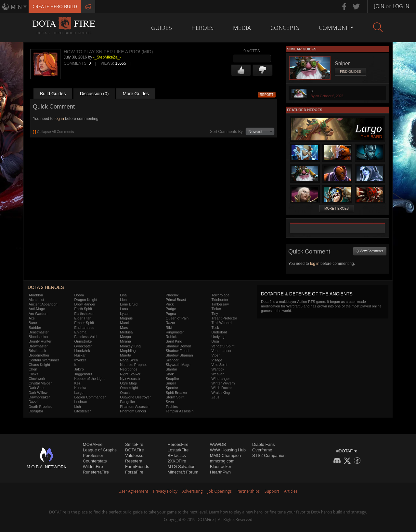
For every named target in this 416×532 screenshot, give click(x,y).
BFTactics (176, 455)
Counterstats (95, 461)
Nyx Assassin (130, 379)
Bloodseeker (39, 337)
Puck (170, 304)
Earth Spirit (83, 309)
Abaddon (36, 295)
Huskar (80, 355)
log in (59, 119)
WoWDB (218, 444)
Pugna (171, 314)
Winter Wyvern (223, 383)
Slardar (171, 369)
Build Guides (53, 94)
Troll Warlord (221, 323)
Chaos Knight (39, 365)
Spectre (172, 388)
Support (272, 491)
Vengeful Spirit (223, 346)
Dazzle (34, 402)
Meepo (125, 337)
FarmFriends (137, 467)
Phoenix (172, 295)
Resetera (134, 461)
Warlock (218, 369)
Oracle (125, 393)
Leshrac (81, 402)
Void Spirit (219, 365)
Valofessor (135, 455)
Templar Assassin (180, 411)
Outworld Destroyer (135, 397)
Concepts (285, 28)
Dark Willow (38, 393)
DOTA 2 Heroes (46, 287)
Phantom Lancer (133, 411)
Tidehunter (220, 300)
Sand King (174, 341)
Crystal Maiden (40, 383)
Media (242, 28)
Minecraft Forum (183, 472)
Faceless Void (85, 337)
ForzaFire (134, 472)
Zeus (215, 397)
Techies (172, 407)
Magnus (126, 318)
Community (336, 28)
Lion (123, 300)
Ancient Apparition (43, 304)
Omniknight (129, 388)
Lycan (125, 314)
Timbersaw (220, 304)
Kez (78, 383)
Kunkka (80, 388)
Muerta (125, 355)
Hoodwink (82, 351)
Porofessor (93, 455)
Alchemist (36, 300)
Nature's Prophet (133, 365)
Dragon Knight (86, 300)
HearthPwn (220, 472)
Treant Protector (224, 318)
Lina (123, 295)
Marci (124, 323)
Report (267, 95)
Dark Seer (37, 388)
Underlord (219, 332)
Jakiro (79, 369)
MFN (16, 7)
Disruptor (36, 411)
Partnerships (248, 491)
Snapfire (172, 379)
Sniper (171, 383)
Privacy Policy (165, 491)
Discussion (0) (94, 94)
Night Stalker (130, 374)
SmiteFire (134, 444)
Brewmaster (38, 346)
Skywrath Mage (178, 365)
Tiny (214, 314)
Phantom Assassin (135, 407)
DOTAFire (135, 450)
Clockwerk (37, 379)
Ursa (215, 341)
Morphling (128, 351)
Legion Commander (90, 397)
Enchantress (84, 328)
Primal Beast (176, 300)
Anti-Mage (37, 309)
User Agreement (133, 491)
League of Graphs (100, 450)
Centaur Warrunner (44, 360)
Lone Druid (129, 304)
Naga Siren (129, 360)
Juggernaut (83, 374)
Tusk (215, 328)
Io (76, 365)
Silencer (172, 360)
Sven (170, 402)
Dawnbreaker (39, 397)
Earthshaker (84, 314)
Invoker (80, 360)
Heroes (202, 28)
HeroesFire (178, 444)
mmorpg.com (222, 461)
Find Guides (350, 72)
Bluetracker (221, 467)
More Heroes (337, 208)
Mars (124, 328)
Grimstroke (83, 341)
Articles (291, 491)
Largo (79, 393)
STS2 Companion (269, 455)
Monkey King (130, 346)
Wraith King (221, 393)
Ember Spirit (84, 323)
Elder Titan (83, 318)
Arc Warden (38, 314)
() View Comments (370, 251)
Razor (170, 323)
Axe (32, 318)
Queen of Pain (177, 318)
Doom (79, 295)
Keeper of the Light (90, 379)
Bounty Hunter (40, 341)
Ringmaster (175, 332)
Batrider (35, 328)
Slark (170, 374)
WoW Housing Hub (228, 450)
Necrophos (129, 369)
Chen (33, 369)
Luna (124, 309)
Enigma (80, 332)
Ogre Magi (128, 383)
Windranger (221, 379)
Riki (169, 328)
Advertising (193, 491)
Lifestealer (83, 411)
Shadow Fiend (177, 351)
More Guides (136, 94)
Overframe (262, 450)
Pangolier (127, 402)
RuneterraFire (96, 472)
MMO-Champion (225, 455)
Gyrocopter (83, 346)
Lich (78, 407)
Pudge (171, 309)
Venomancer (221, 351)
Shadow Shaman (179, 355)
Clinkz (33, 374)
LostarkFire (178, 450)
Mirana (125, 341)
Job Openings (220, 491)
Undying (218, 337)
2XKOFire (177, 461)
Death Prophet (40, 407)
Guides (162, 28)
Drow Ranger (85, 304)
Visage (217, 360)
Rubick (171, 337)
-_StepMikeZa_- (107, 57)
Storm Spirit (175, 397)
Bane (33, 323)
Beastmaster (39, 332)
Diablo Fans (263, 444)
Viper (215, 355)
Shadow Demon (178, 346)
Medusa (126, 332)
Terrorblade (220, 295)
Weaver (217, 374)
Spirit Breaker (177, 393)
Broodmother (39, 355)
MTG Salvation (181, 467)
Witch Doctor (221, 388)
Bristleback (37, 351)
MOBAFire (93, 444)
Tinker (216, 309)
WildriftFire (93, 467)
